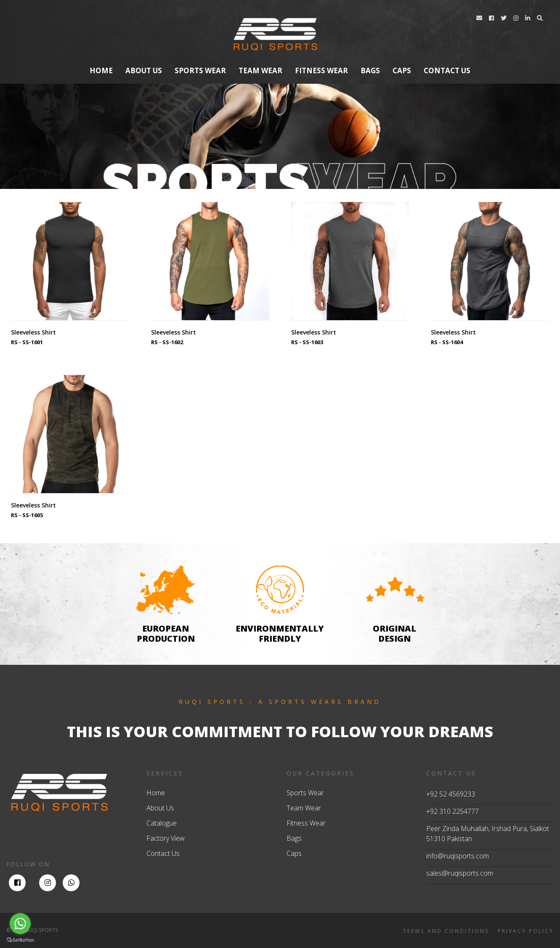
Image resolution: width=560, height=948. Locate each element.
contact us (447, 70)
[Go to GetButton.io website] (20, 940)
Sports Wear (200, 70)
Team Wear (260, 70)
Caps (402, 70)
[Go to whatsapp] (20, 924)
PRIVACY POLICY (526, 931)
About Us (160, 808)
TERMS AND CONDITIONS (446, 931)
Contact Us (163, 853)
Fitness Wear (321, 70)
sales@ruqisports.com (460, 873)
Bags (370, 70)
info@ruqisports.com (458, 856)
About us (144, 70)
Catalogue (162, 823)
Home (101, 70)
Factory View (166, 838)
